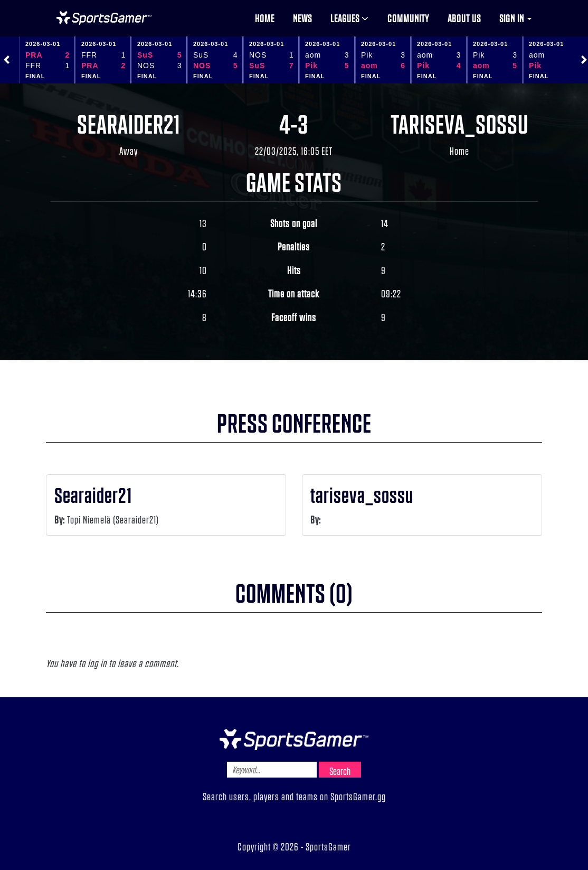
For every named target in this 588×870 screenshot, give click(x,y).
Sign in (515, 18)
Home (265, 18)
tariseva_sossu (459, 123)
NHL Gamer (104, 18)
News (302, 18)
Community (408, 18)
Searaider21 (129, 123)
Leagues (350, 18)
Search (340, 771)
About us (464, 18)
